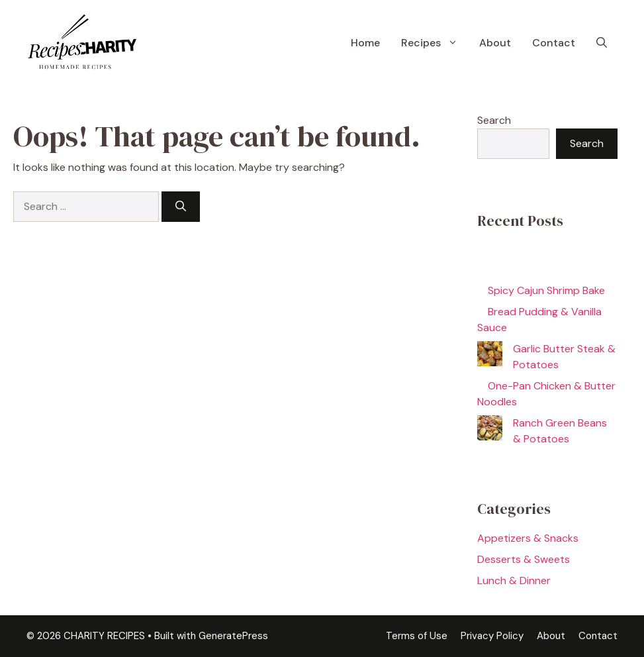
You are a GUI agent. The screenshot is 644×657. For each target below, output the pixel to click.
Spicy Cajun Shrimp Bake (546, 290)
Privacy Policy (492, 636)
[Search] (181, 207)
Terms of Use (417, 636)
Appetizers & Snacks (528, 538)
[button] (602, 43)
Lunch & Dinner (514, 581)
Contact (554, 43)
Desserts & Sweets (524, 559)
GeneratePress (233, 636)
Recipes (435, 43)
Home (365, 43)
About (495, 43)
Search (494, 120)
